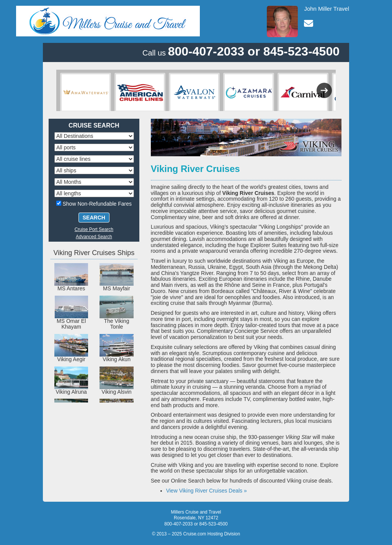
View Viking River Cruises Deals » (207, 491)
